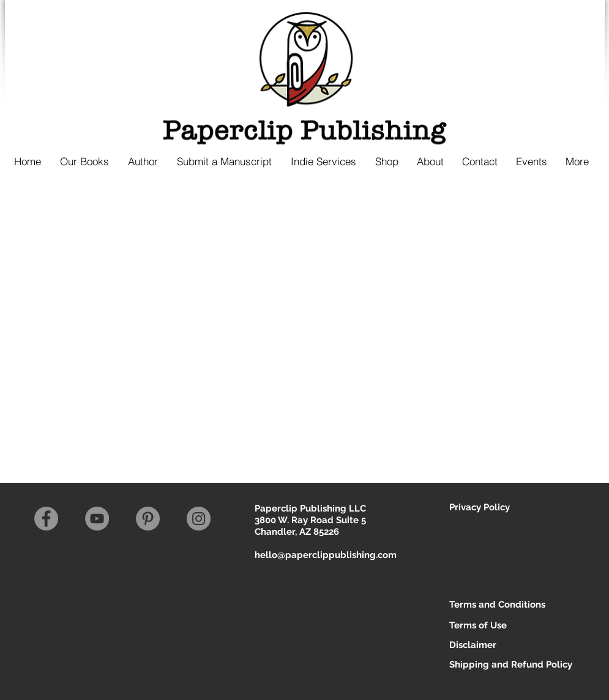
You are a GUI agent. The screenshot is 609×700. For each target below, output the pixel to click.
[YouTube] (97, 519)
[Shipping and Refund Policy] (511, 665)
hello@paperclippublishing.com (326, 555)
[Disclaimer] (497, 645)
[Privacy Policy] (492, 508)
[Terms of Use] (492, 626)
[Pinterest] (148, 519)
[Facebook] (46, 519)
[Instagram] (199, 519)
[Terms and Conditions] (497, 605)
